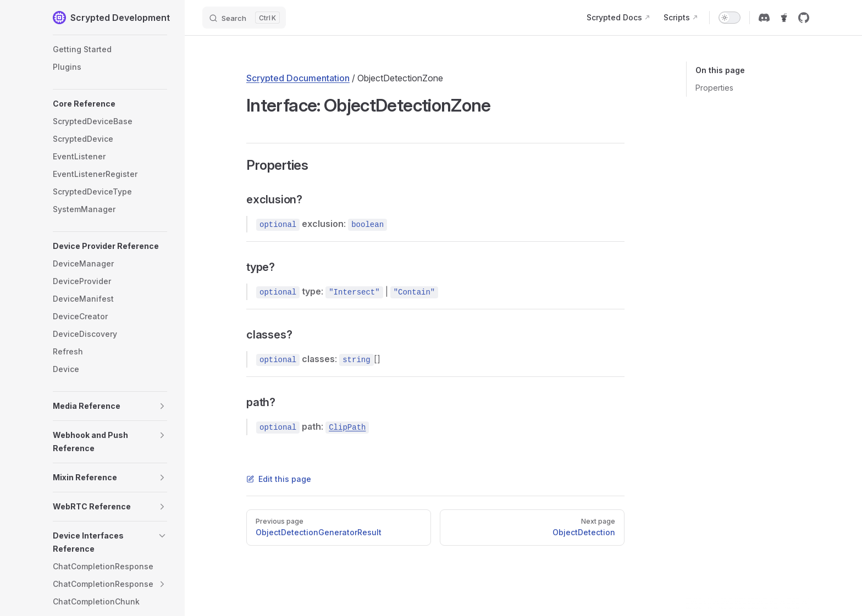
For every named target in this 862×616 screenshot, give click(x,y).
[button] (110, 104)
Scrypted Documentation (298, 78)
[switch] (730, 18)
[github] (804, 18)
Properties (714, 88)
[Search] (244, 18)
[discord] (764, 18)
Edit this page (279, 479)
